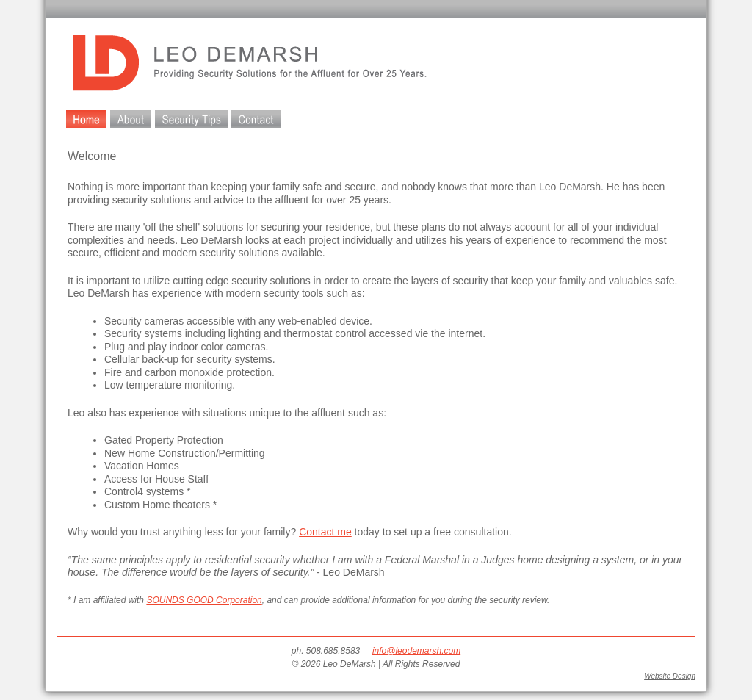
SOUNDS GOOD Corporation (204, 600)
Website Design (670, 676)
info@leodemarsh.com (416, 651)
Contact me (325, 532)
